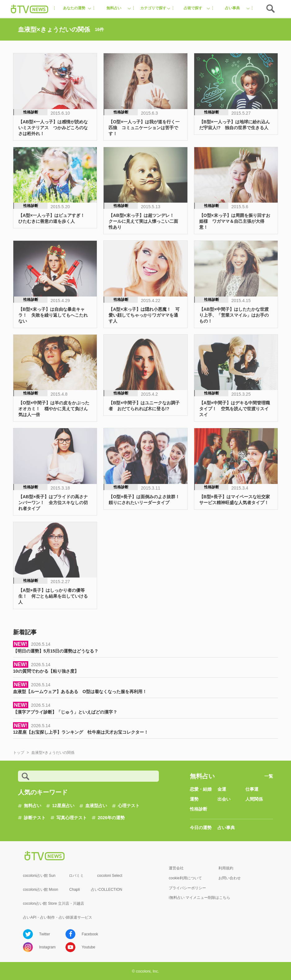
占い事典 (226, 828)
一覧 (269, 776)
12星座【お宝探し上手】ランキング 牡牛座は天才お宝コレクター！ (81, 732)
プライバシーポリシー (187, 888)
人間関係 (254, 799)
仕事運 (252, 789)
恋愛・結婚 (201, 789)
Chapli (74, 890)
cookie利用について (185, 878)
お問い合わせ (230, 878)
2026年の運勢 (111, 818)
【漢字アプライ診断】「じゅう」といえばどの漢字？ (65, 712)
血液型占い (96, 806)
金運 (222, 789)
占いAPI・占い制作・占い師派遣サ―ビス (58, 917)
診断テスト (35, 818)
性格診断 (199, 809)
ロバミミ (76, 876)
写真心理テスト (72, 818)
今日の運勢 (201, 828)
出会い (224, 799)
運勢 (194, 799)
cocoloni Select (110, 876)
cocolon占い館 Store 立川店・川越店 (54, 903)
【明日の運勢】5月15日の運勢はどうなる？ (56, 651)
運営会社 (176, 868)
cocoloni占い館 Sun (39, 876)
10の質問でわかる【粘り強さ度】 (46, 671)
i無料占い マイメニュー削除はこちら (199, 898)
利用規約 (226, 868)
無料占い (33, 806)
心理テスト (129, 806)
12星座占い (63, 806)
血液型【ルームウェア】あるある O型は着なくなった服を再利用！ (80, 692)
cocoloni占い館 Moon (40, 890)
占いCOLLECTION (107, 890)
